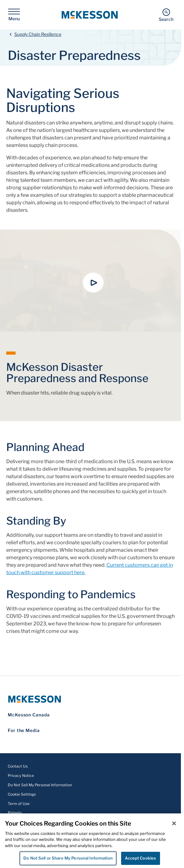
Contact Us (18, 766)
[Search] (166, 15)
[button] (93, 283)
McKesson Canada (29, 715)
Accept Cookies (140, 858)
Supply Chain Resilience (38, 34)
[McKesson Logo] (90, 699)
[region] (92, 841)
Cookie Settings (22, 794)
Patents (15, 813)
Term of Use (19, 804)
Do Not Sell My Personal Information (40, 785)
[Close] (174, 823)
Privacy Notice (21, 776)
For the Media (24, 730)
